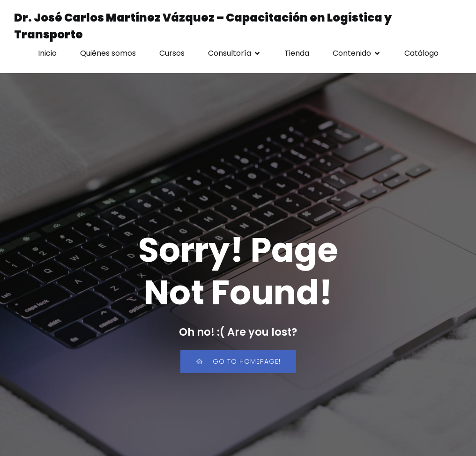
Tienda (297, 53)
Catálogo (421, 53)
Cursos (172, 53)
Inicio (47, 53)
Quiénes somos (108, 53)
